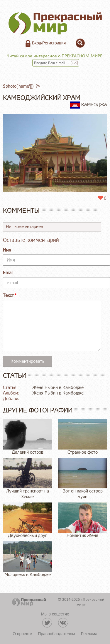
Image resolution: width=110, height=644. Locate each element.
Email (8, 273)
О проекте (22, 634)
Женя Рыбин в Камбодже (58, 388)
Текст (8, 296)
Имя (7, 250)
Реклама (89, 634)
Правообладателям (56, 634)
